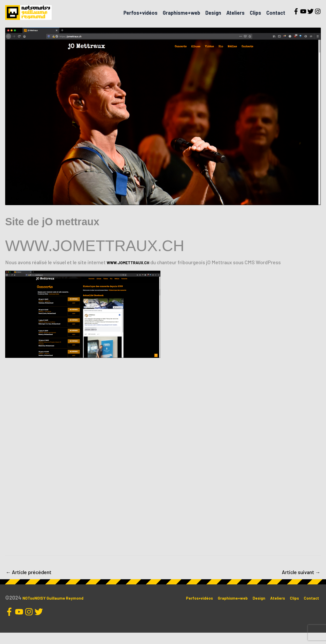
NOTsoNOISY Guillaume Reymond (61, 609)
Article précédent (29, 583)
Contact (276, 18)
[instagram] (318, 17)
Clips (255, 18)
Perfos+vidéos (141, 18)
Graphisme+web (181, 18)
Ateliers (235, 18)
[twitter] (311, 17)
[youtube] (303, 17)
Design (213, 18)
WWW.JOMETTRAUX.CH (134, 273)
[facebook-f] (296, 17)
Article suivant (301, 583)
